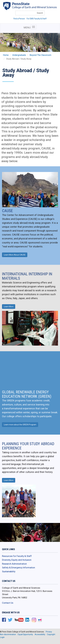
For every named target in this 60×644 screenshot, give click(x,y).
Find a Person (19, 19)
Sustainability (9, 571)
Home (6, 55)
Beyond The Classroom (40, 55)
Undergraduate (19, 55)
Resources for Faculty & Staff (17, 556)
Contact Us (8, 603)
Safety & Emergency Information (18, 568)
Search (40, 13)
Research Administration (14, 564)
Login (2, 637)
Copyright (51, 634)
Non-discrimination (8, 634)
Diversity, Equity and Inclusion (17, 560)
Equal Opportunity (25, 634)
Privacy (49, 632)
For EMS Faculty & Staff (37, 19)
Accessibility (40, 634)
